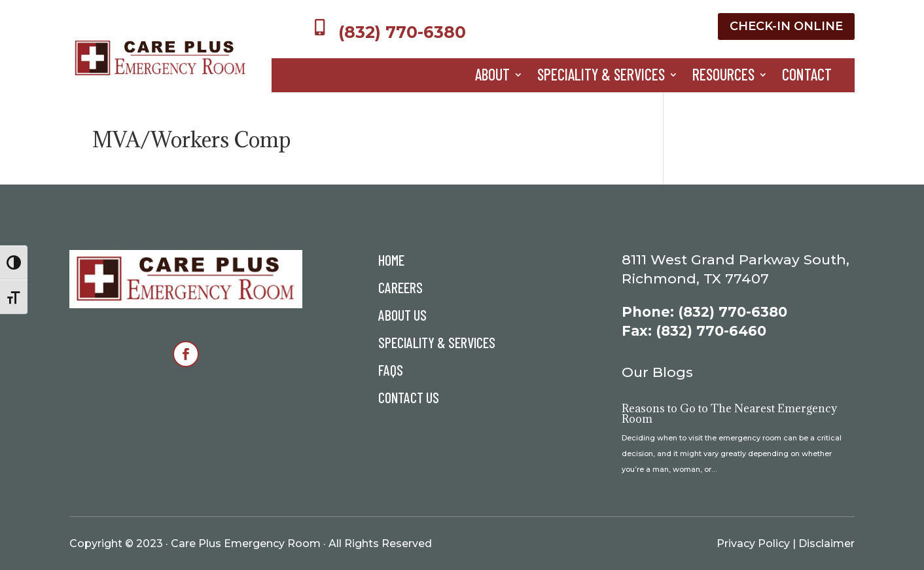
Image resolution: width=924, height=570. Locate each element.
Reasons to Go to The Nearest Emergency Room (729, 414)
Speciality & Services (601, 77)
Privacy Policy (753, 543)
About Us (402, 317)
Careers (400, 289)
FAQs (391, 372)
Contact (807, 77)
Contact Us (409, 399)
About (492, 77)
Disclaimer (826, 543)
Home (391, 262)
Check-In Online (786, 26)
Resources (723, 77)
